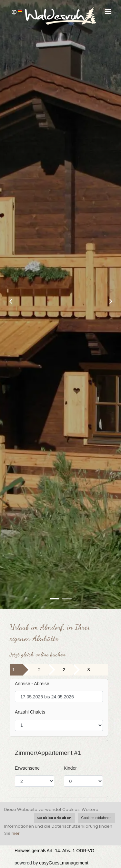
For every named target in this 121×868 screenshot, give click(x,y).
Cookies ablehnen (96, 818)
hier (16, 833)
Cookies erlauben (54, 818)
